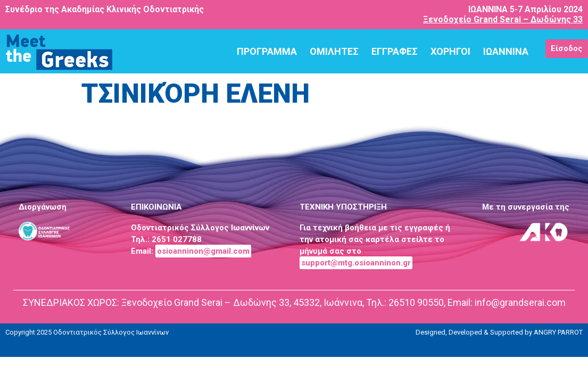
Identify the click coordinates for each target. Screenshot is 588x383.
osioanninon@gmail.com (203, 251)
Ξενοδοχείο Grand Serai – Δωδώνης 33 (503, 19)
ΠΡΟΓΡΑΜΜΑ (267, 51)
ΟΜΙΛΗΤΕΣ (334, 51)
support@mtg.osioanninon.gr (356, 263)
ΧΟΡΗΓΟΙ (450, 51)
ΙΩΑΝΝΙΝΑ (506, 51)
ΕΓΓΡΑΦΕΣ (395, 51)
